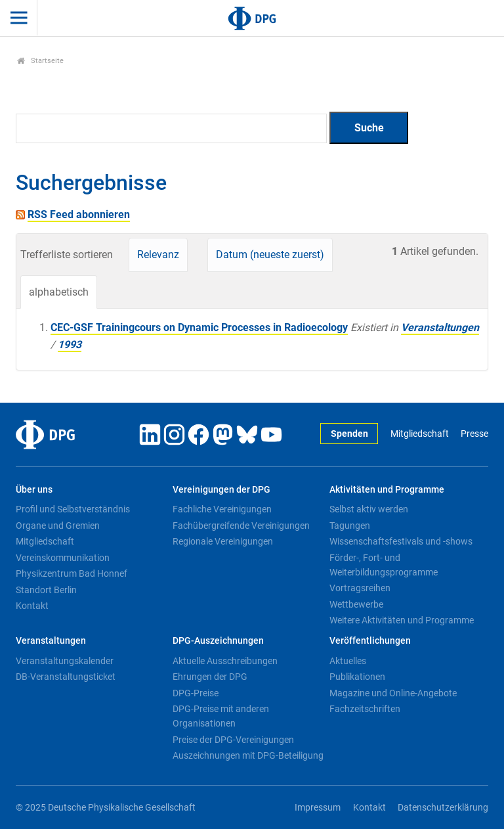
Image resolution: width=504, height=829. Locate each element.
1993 (70, 345)
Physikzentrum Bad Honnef (72, 573)
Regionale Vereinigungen (223, 541)
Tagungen (350, 526)
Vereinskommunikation (63, 558)
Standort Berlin (46, 590)
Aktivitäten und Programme (387, 490)
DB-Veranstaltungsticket (66, 677)
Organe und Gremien (58, 526)
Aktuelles (348, 661)
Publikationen (357, 677)
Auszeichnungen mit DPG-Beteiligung (248, 755)
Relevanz (158, 255)
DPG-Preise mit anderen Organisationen (221, 716)
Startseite (40, 61)
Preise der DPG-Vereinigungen (233, 740)
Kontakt (32, 606)
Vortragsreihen (360, 588)
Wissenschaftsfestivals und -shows (401, 541)
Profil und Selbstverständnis (73, 509)
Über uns (34, 490)
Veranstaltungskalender (65, 661)
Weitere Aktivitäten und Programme (402, 620)
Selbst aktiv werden (369, 509)
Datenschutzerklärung (443, 808)
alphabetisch (59, 292)
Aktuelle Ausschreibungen (225, 661)
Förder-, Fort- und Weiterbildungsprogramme (384, 565)
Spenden (349, 434)
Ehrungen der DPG (210, 677)
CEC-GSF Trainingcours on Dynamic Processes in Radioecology (199, 327)
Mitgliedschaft (420, 434)
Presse (474, 434)
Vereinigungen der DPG (221, 490)
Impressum (318, 808)
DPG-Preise (196, 693)
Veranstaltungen (440, 327)
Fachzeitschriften (365, 709)
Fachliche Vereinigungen (222, 509)
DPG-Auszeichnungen (218, 641)
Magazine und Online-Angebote (393, 693)
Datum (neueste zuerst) (270, 255)
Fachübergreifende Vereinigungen (241, 526)
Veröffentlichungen (370, 641)
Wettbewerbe (356, 604)
